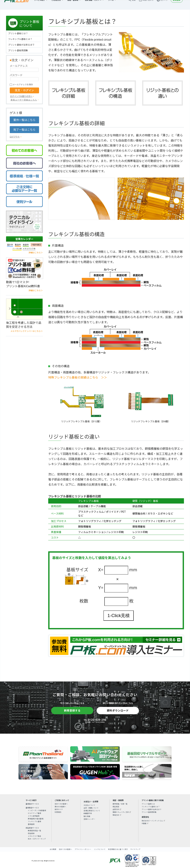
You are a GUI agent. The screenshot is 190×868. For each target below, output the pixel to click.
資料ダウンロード (118, 711)
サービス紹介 (39, 5)
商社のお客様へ (60, 807)
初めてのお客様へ (61, 804)
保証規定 (116, 807)
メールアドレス (19, 66)
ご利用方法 (56, 5)
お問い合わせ (148, 5)
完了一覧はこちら (24, 130)
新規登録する (72, 711)
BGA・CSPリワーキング (37, 839)
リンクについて (100, 849)
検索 (134, 5)
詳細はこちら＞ (36, 253)
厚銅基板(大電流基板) (36, 819)
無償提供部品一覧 (34, 831)
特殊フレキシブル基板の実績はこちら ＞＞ (78, 378)
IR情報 (144, 824)
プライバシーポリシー (83, 849)
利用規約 (58, 812)
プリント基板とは (148, 804)
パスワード (16, 75)
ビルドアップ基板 (34, 813)
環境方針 (116, 815)
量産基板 (31, 824)
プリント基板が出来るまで (21, 45)
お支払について (89, 805)
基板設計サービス (32, 804)
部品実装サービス (32, 828)
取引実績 (87, 816)
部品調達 (31, 833)
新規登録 (177, 5)
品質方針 (116, 809)
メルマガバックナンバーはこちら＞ (27, 331)
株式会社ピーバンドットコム (152, 821)
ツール (111, 5)
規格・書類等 (73, 5)
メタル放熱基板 (34, 816)
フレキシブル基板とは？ (20, 39)
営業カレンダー (24, 239)
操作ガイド (59, 809)
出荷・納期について (91, 808)
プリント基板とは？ (18, 33)
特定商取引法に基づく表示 (118, 849)
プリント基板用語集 (18, 51)
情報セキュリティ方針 (121, 812)
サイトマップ (135, 849)
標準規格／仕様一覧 (120, 804)
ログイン (164, 5)
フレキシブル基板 (34, 822)
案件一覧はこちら (24, 120)
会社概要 (53, 849)
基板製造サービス (32, 808)
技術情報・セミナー (93, 5)
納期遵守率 (88, 813)
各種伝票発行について (92, 811)
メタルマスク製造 (34, 836)
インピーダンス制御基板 (37, 811)
